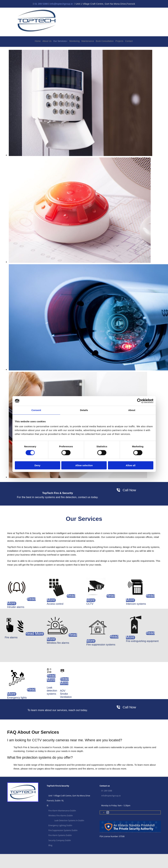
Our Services (60, 41)
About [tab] (132, 410)
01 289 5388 (41, 4)
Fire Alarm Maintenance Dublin (62, 811)
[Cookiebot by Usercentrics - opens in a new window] (139, 401)
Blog (50, 846)
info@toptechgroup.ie (61, 4)
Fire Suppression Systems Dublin (63, 831)
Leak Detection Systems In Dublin (69, 821)
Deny (38, 465)
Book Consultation (105, 41)
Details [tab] (84, 410)
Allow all (131, 465)
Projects (119, 41)
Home (39, 41)
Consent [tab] (36, 410)
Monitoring (75, 41)
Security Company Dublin (60, 841)
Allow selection (84, 465)
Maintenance (88, 41)
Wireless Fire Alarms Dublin (61, 816)
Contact (128, 41)
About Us (48, 41)
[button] (126, 490)
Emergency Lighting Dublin (60, 826)
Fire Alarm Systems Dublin (60, 836)
